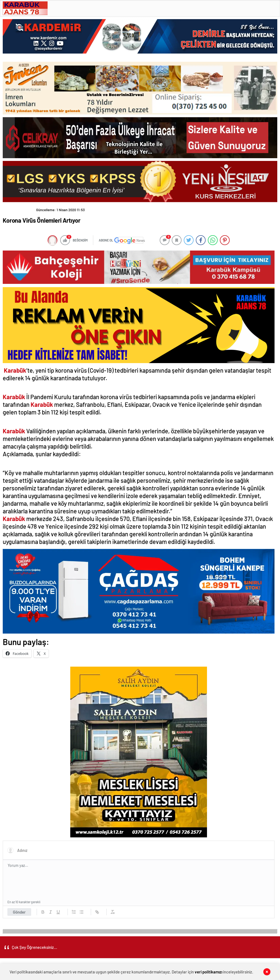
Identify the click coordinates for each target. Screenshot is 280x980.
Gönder (19, 912)
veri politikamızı (208, 972)
